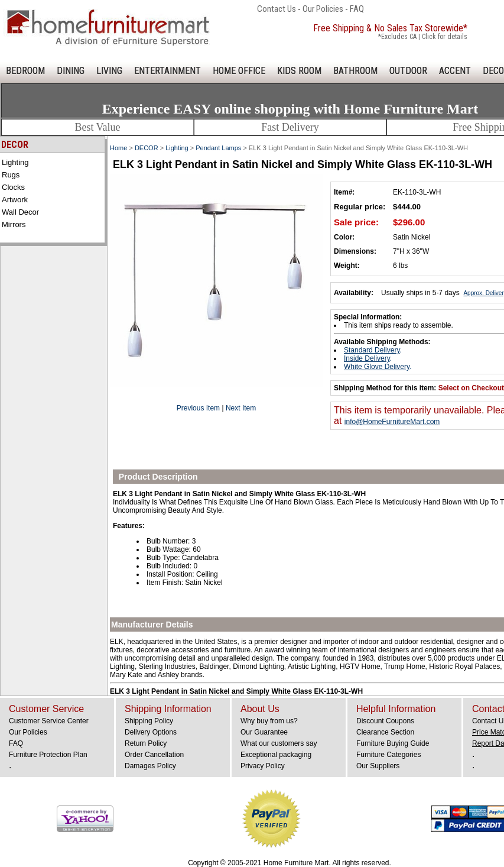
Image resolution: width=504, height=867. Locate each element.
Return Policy (146, 743)
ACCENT (455, 71)
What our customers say (279, 743)
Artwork (15, 200)
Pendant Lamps (218, 148)
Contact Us (277, 9)
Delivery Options (151, 732)
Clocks (13, 187)
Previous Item (198, 408)
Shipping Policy (149, 721)
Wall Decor (20, 212)
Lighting (15, 162)
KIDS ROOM (299, 71)
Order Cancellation (154, 755)
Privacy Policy (263, 766)
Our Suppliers (378, 766)
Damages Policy (150, 766)
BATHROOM (355, 71)
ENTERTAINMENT (168, 71)
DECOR (147, 148)
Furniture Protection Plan (48, 755)
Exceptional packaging (276, 755)
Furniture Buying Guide (393, 743)
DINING (71, 71)
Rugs (11, 175)
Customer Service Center (49, 721)
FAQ (357, 9)
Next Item (241, 408)
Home (118, 148)
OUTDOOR (408, 71)
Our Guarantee (264, 732)
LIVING (109, 71)
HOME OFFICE (239, 71)
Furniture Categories (388, 755)
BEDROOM (25, 71)
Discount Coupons (385, 721)
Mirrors (14, 224)
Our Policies (323, 9)
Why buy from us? (269, 721)
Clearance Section (385, 732)
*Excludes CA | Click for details (423, 37)
